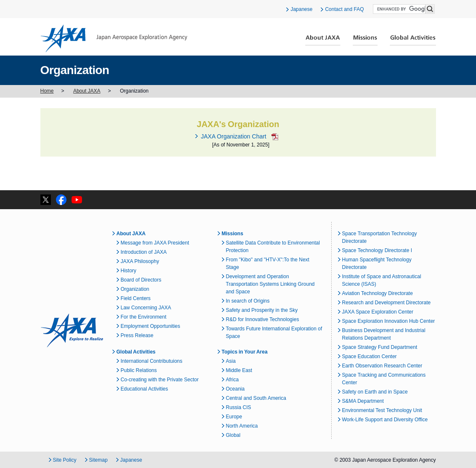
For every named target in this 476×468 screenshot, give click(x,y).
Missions (365, 40)
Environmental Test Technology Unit (382, 410)
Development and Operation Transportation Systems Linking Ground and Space (270, 284)
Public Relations (139, 370)
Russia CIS (239, 407)
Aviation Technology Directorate (378, 293)
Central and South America (256, 398)
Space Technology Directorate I (377, 250)
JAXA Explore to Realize (72, 330)
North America (242, 426)
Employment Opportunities (150, 326)
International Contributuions (152, 361)
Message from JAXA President (155, 243)
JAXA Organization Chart (233, 136)
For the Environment (144, 317)
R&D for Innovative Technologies (263, 319)
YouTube (77, 200)
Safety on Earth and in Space (375, 392)
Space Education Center (370, 356)
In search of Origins (248, 301)
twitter (46, 200)
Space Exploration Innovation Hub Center (389, 321)
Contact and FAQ (344, 9)
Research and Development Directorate (387, 303)
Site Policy (65, 460)
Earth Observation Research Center (382, 366)
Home (47, 91)
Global (233, 435)
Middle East (239, 370)
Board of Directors (141, 280)
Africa (233, 380)
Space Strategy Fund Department (380, 347)
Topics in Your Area (245, 352)
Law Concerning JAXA (146, 308)
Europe (234, 417)
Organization (135, 289)
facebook (61, 200)
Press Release (137, 335)
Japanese (301, 9)
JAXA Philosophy (140, 261)
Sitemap (98, 460)
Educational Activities (145, 389)
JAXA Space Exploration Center (378, 312)
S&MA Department (363, 401)
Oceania (235, 389)
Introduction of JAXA (144, 252)
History (129, 271)
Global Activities (413, 40)
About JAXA (323, 40)
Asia (231, 361)
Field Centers (136, 298)
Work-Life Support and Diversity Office (385, 420)
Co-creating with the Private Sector (160, 380)
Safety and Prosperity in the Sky (262, 310)
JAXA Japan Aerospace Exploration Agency (114, 38)
